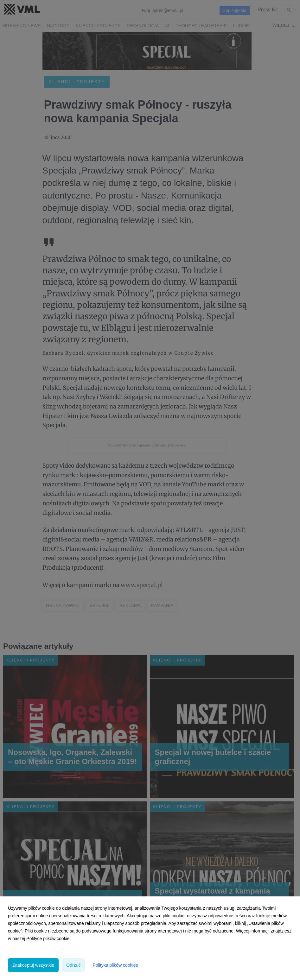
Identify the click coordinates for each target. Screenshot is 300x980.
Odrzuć (73, 965)
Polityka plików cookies (115, 965)
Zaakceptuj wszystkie (33, 965)
